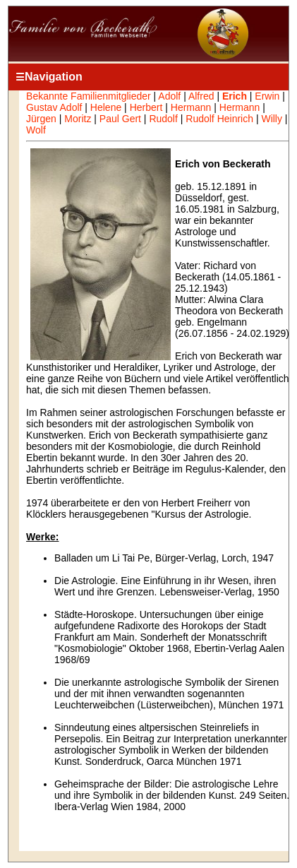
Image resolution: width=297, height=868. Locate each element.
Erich (235, 96)
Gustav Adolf (54, 107)
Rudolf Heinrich (219, 119)
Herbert (146, 107)
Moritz (78, 119)
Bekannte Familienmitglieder (89, 96)
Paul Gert (120, 119)
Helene (106, 107)
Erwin (267, 96)
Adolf (169, 96)
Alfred (201, 96)
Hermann (191, 107)
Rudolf (163, 119)
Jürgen (41, 119)
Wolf (36, 130)
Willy (272, 119)
